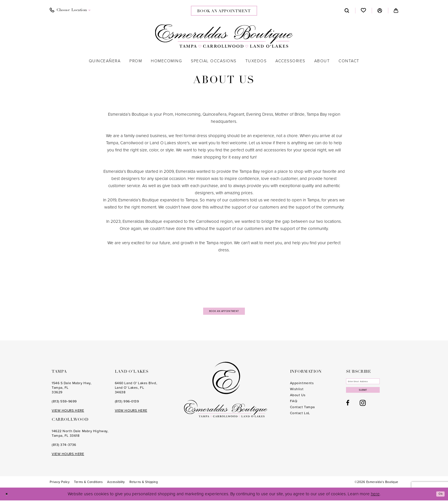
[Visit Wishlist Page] (364, 11)
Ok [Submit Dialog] (439, 496)
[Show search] (347, 11)
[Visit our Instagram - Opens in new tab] (363, 412)
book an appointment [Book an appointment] (224, 11)
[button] (380, 11)
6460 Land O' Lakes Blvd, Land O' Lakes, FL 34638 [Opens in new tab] (136, 390)
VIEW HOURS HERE (68, 413)
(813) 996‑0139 (127, 404)
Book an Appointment (224, 312)
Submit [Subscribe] (372, 398)
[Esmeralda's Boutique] (224, 36)
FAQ (294, 404)
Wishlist (297, 392)
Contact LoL (300, 416)
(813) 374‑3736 (64, 447)
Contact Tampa (302, 410)
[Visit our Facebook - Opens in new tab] (348, 413)
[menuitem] (70, 10)
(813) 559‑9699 (64, 404)
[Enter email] (372, 385)
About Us (298, 398)
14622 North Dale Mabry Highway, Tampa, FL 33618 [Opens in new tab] (80, 436)
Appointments (302, 386)
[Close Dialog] (8, 497)
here (375, 496)
